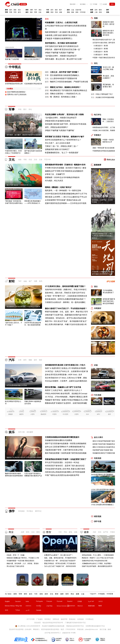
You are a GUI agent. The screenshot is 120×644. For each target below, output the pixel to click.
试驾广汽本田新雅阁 (98, 390)
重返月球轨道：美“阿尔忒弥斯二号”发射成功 (60, 563)
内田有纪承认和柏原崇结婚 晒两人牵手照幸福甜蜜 (65, 472)
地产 (30, 281)
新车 (52, 10)
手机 (65, 532)
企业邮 (105, 4)
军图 (11, 12)
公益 (73, 10)
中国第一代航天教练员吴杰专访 (104, 58)
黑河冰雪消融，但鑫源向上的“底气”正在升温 (63, 387)
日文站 (83, 602)
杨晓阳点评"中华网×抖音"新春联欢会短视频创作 (64, 171)
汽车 (48, 10)
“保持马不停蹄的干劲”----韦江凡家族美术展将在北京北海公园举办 (102, 236)
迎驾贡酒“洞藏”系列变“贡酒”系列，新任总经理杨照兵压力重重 (109, 301)
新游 (52, 12)
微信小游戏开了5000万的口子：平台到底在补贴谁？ (66, 308)
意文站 (31, 602)
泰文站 (52, 606)
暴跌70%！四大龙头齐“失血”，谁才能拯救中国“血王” (66, 321)
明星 (36, 12)
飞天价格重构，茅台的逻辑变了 (108, 291)
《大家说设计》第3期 (100, 49)
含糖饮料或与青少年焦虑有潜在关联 (95, 561)
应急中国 (78, 10)
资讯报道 (21, 511)
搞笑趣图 (30, 432)
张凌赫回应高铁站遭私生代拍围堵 (58, 440)
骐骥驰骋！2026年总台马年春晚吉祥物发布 (62, 177)
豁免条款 (72, 619)
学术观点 (30, 511)
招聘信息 (56, 619)
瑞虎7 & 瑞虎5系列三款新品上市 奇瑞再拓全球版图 (65, 368)
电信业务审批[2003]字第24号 (53, 623)
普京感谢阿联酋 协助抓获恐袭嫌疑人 (65, 75)
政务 (68, 10)
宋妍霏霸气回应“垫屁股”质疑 (103, 450)
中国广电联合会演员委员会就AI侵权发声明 (62, 475)
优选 (108, 12)
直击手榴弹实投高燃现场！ (16, 92)
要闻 (47, 19)
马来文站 (10, 606)
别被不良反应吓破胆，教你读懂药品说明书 (97, 566)
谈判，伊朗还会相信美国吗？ (57, 127)
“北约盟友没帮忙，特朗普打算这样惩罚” (61, 56)
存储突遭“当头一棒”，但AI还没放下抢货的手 (60, 561)
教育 (92, 10)
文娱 (40, 12)
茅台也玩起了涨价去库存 (15, 566)
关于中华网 (30, 619)
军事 (6, 12)
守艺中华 (47, 160)
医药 (41, 281)
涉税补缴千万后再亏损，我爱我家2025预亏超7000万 (66, 315)
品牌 (22, 532)
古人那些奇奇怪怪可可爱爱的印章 (64, 78)
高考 (96, 10)
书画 (25, 160)
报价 (56, 10)
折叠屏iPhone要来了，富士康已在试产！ (59, 555)
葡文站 (41, 602)
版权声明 (64, 619)
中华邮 (95, 4)
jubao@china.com (91, 629)
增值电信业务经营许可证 (75, 626)
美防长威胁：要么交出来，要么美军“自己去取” (64, 59)
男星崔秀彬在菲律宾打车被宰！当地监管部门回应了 (66, 459)
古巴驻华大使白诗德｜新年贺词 (104, 43)
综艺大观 (21, 432)
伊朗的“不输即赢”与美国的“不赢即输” (60, 53)
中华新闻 (101, 594)
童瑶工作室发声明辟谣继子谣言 (104, 441)
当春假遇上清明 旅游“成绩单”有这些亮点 (61, 35)
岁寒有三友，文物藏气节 (55, 174)
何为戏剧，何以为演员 (54, 181)
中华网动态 (89, 619)
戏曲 (73, 12)
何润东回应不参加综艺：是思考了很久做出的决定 (65, 466)
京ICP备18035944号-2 (52, 633)
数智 (100, 10)
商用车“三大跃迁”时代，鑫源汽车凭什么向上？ (64, 390)
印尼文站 (62, 606)
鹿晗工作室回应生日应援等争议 (104, 447)
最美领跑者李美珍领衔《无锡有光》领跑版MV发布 (65, 165)
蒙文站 (83, 606)
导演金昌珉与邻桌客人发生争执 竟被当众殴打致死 (65, 469)
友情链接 (80, 619)
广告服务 (39, 619)
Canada (39, 610)
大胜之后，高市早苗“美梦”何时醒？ (64, 72)
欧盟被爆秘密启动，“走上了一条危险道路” (62, 153)
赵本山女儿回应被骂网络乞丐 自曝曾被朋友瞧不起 (65, 447)
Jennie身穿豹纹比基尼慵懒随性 (102, 474)
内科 (94, 532)
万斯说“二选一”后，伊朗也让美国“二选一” (61, 146)
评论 (30, 109)
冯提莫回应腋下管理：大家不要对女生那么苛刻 (64, 450)
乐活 (33, 532)
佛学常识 (38, 511)
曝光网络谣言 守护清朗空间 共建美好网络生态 (69, 90)
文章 (20, 360)
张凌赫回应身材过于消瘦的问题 (104, 453)
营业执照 (37, 623)
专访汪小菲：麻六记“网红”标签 (108, 68)
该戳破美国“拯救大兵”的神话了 (57, 149)
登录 (112, 4)
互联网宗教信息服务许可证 (95, 626)
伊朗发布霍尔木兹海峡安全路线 (58, 121)
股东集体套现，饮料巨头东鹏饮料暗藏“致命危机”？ (65, 299)
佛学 (108, 10)
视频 (30, 360)
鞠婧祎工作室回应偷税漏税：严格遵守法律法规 (69, 82)
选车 (35, 360)
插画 (77, 12)
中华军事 (110, 594)
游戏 (48, 12)
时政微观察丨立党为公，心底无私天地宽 (61, 23)
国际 (15, 10)
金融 (25, 281)
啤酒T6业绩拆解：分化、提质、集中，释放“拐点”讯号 (66, 312)
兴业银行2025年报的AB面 (105, 97)
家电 (70, 532)
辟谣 (47, 90)
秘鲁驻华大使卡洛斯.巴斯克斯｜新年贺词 (108, 33)
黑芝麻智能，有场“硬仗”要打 (108, 86)
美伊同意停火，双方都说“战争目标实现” (61, 43)
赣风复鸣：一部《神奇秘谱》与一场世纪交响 (63, 190)
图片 (61, 10)
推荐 (93, 94)
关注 (93, 97)
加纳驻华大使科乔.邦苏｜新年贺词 (108, 24)
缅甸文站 (72, 606)
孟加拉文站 (10, 611)
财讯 (28, 532)
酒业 (40, 10)
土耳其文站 (20, 611)
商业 (11, 532)
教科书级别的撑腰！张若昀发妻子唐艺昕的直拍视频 (66, 453)
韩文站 (103, 602)
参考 (19, 12)
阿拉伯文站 (93, 602)
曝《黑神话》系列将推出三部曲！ (64, 97)
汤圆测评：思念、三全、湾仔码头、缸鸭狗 (105, 323)
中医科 (112, 532)
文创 (35, 160)
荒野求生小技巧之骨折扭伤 (16, 95)
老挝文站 (31, 606)
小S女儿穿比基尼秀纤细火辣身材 (103, 490)
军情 (15, 12)
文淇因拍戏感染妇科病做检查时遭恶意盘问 (62, 437)
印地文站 (103, 606)
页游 (56, 12)
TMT (36, 10)
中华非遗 (83, 12)
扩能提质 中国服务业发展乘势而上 (59, 38)
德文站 (20, 602)
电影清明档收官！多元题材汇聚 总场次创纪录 (63, 32)
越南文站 (20, 606)
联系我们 (48, 619)
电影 (31, 12)
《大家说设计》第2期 (100, 52)
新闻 (6, 10)
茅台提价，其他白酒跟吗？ (108, 77)
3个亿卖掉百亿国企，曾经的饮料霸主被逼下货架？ (65, 286)
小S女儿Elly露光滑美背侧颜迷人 (102, 505)
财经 (27, 10)
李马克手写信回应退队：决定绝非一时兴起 (62, 462)
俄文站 (62, 602)
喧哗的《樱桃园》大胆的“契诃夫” (58, 187)
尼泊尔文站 (93, 606)
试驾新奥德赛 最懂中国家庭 (101, 377)
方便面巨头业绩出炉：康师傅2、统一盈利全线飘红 (65, 302)
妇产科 (106, 532)
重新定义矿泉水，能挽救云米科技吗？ (65, 87)
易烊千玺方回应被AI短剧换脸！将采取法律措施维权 (66, 444)
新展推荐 (98, 165)
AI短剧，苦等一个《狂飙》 (16, 555)
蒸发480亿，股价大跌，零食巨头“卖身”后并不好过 (65, 293)
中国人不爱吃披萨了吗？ (104, 94)
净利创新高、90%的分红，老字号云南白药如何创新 (66, 318)
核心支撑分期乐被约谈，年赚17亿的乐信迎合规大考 (66, 324)
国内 (11, 10)
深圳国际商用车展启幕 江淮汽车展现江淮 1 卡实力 (65, 365)
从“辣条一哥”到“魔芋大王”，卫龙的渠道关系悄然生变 (66, 296)
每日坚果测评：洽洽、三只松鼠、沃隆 (104, 338)
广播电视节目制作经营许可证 (75, 623)
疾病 (100, 12)
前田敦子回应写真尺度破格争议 (104, 444)
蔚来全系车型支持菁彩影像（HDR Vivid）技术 (64, 375)
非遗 (30, 160)
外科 (100, 532)
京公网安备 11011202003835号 (28, 626)
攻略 (61, 12)
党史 (19, 10)
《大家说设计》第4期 (100, 55)
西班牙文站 (72, 602)
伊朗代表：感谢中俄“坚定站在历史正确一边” (63, 49)
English (7, 601)
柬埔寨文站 (41, 606)
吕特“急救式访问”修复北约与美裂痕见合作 (62, 46)
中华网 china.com (16, 4)
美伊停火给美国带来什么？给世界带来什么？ (63, 140)
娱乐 (27, 12)
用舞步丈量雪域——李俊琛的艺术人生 (65, 94)
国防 (47, 72)
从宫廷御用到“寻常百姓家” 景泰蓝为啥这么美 (63, 200)
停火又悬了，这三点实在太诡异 (58, 143)
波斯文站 (31, 611)
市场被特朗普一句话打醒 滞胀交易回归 (20, 561)
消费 (31, 10)
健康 (92, 12)
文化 (68, 12)
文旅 (41, 160)
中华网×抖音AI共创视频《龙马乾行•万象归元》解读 (66, 168)
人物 (96, 12)
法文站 (52, 602)
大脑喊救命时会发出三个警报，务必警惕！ (97, 563)
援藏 (47, 94)
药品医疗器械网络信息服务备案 (53, 626)
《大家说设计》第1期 (100, 46)
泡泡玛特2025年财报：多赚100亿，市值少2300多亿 (66, 290)
